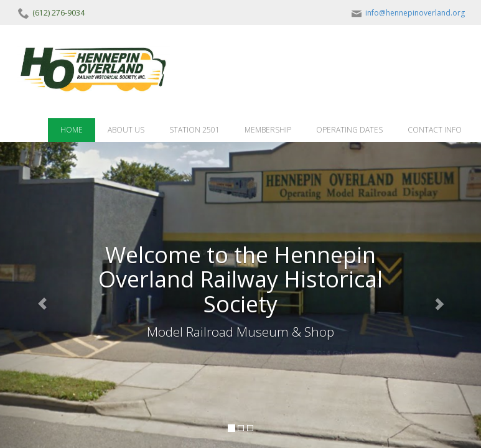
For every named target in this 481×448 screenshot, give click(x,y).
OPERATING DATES (349, 130)
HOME (72, 130)
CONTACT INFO (435, 130)
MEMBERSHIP (268, 130)
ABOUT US (126, 130)
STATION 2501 (194, 130)
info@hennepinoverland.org (407, 13)
